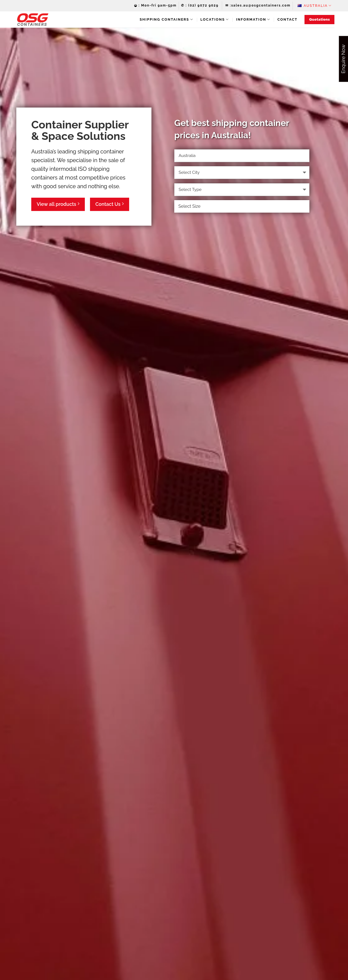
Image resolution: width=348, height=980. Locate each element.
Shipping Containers (167, 19)
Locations (215, 19)
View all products (58, 204)
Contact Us (110, 204)
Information (253, 19)
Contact (287, 19)
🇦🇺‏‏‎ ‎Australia (315, 6)
